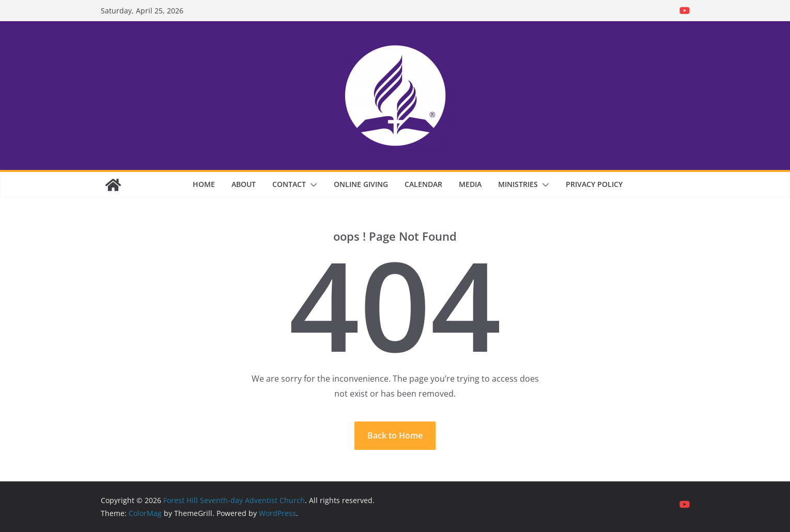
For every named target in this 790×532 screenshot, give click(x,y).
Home (204, 184)
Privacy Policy (594, 184)
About (244, 184)
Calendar (423, 184)
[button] (312, 185)
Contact (289, 184)
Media (470, 184)
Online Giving (361, 184)
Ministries (518, 184)
